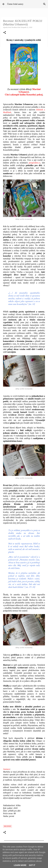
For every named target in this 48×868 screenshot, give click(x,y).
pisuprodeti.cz (35, 163)
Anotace (6, 769)
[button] (5, 33)
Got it (32, 865)
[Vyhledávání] (44, 4)
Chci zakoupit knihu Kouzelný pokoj (24, 95)
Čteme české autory (15, 4)
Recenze (8, 826)
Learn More (20, 865)
